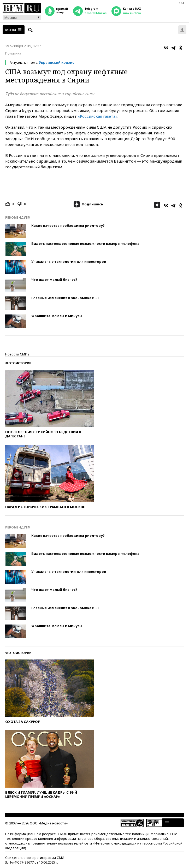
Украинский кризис (57, 62)
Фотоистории (18, 363)
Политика (13, 53)
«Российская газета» (98, 116)
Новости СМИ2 (17, 354)
